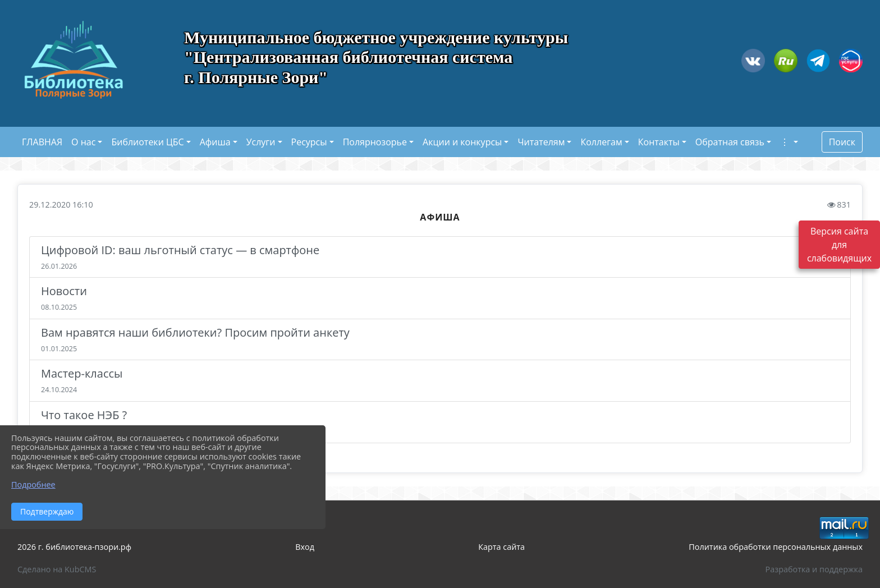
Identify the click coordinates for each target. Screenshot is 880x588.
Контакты (659, 142)
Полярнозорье (375, 142)
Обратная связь (730, 142)
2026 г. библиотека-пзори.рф (74, 547)
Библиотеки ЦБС (147, 142)
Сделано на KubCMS (57, 569)
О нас (83, 142)
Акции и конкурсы (462, 142)
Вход (305, 547)
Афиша (215, 142)
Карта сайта (501, 547)
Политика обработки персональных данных (776, 547)
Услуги (261, 142)
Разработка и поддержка (814, 569)
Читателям (541, 142)
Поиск (842, 142)
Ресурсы (309, 142)
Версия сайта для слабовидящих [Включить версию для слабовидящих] (839, 245)
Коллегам (601, 142)
